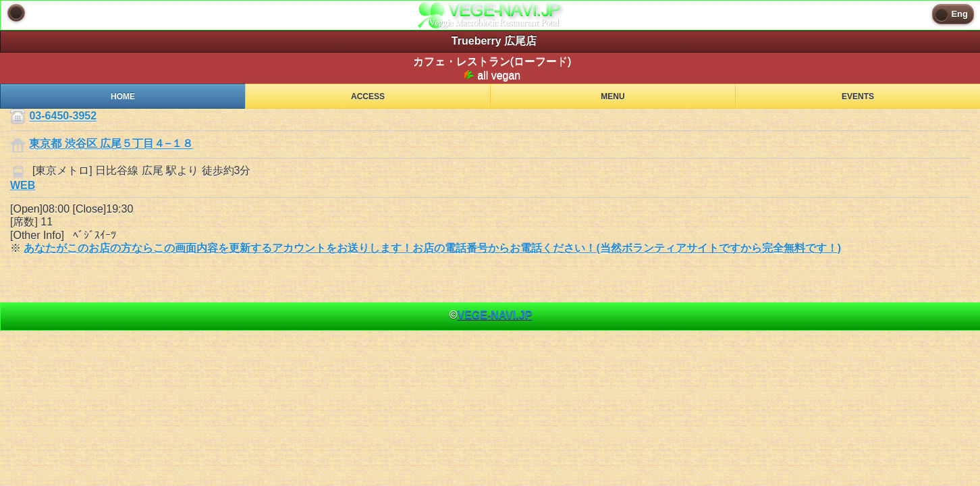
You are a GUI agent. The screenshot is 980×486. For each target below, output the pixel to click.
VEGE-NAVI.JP (494, 315)
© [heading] (491, 315)
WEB (23, 185)
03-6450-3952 (63, 116)
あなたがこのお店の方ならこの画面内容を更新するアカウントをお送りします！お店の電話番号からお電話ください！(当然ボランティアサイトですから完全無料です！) (432, 248)
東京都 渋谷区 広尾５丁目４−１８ (111, 144)
